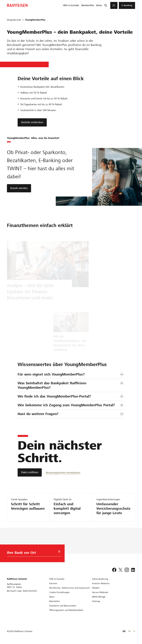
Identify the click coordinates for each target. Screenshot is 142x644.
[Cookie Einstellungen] (59, 592)
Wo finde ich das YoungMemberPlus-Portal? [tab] (54, 396)
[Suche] (106, 5)
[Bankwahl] (33, 553)
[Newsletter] (55, 601)
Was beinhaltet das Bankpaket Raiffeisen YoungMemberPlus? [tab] (52, 385)
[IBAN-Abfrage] (99, 597)
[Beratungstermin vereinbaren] (63, 472)
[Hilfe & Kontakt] (57, 579)
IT (134, 631)
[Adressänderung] (100, 579)
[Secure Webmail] (100, 592)
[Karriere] (53, 583)
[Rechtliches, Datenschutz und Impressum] (70, 588)
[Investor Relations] (101, 583)
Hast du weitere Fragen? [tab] (38, 414)
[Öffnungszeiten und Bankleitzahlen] (66, 610)
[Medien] (96, 588)
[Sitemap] (96, 601)
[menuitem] (71, 5)
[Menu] (114, 5)
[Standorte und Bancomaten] (63, 606)
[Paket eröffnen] (30, 472)
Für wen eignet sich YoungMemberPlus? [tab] (51, 374)
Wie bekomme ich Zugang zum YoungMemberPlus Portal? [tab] (66, 405)
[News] (52, 597)
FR (129, 631)
